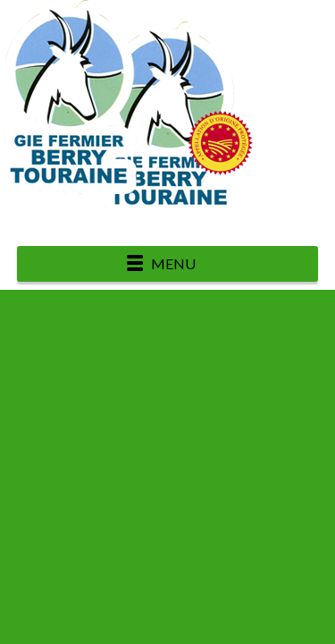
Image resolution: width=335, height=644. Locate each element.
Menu (173, 263)
